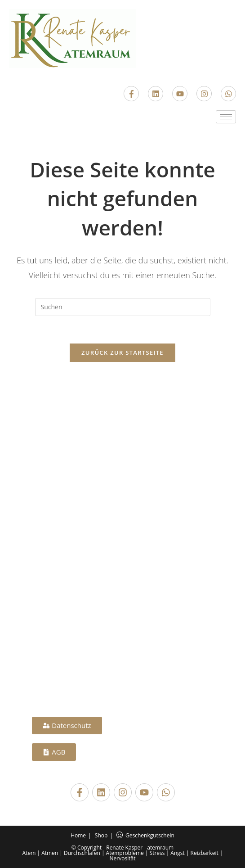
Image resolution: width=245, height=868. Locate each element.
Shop (101, 835)
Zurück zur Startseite (122, 353)
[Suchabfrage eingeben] (123, 307)
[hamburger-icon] (226, 117)
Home (78, 835)
